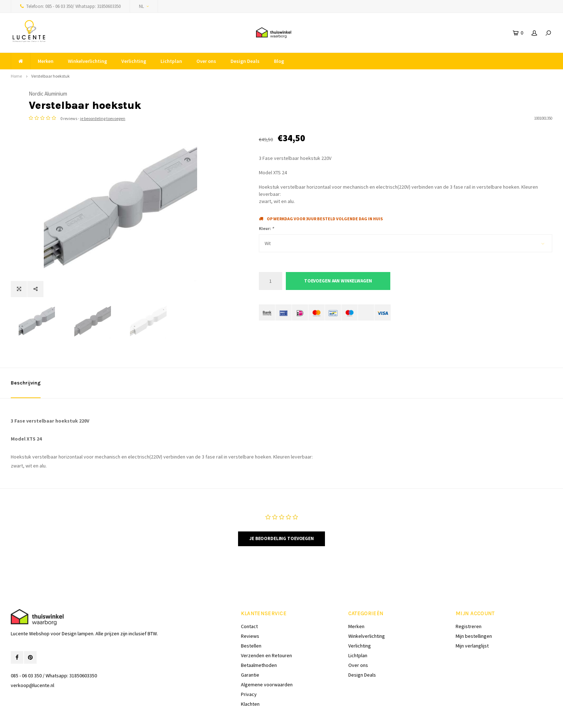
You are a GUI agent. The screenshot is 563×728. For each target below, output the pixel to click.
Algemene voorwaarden (267, 663)
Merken (46, 61)
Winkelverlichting (87, 61)
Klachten (250, 682)
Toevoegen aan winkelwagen (338, 281)
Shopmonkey (146, 717)
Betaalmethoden (259, 644)
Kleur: (266, 228)
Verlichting (134, 61)
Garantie (250, 653)
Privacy (249, 673)
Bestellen (251, 624)
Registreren (469, 605)
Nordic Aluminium (278, 94)
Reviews (250, 614)
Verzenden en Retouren (266, 634)
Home (16, 76)
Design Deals (245, 61)
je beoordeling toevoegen (333, 118)
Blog (279, 61)
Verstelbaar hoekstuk (50, 76)
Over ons (206, 61)
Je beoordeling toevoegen (281, 517)
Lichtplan (171, 61)
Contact (249, 605)
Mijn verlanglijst (472, 624)
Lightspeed (99, 717)
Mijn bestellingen (474, 614)
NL (144, 6)
